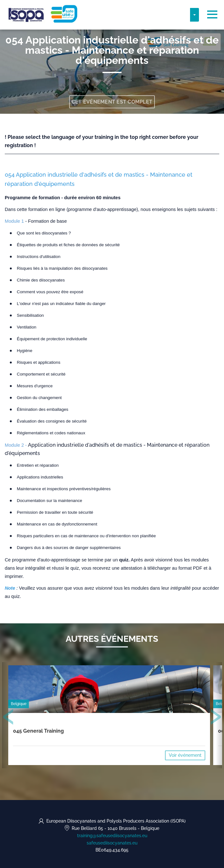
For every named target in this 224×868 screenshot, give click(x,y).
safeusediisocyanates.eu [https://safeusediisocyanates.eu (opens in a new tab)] (112, 843)
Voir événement (185, 755)
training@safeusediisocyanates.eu (112, 836)
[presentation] (9, 718)
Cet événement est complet (112, 102)
